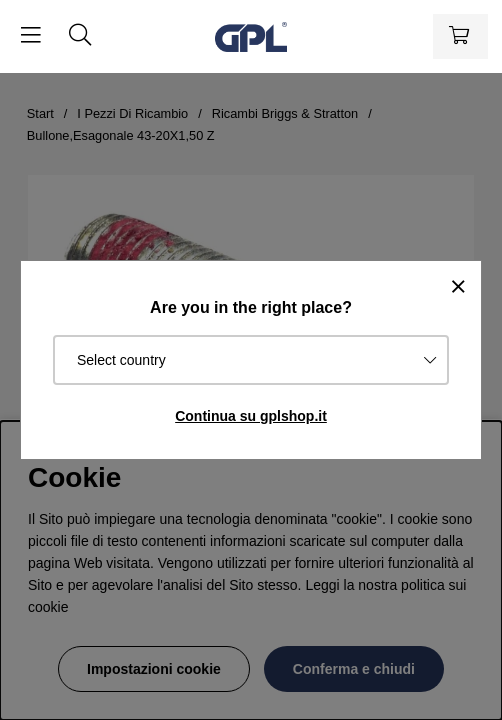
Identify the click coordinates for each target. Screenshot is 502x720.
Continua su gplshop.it (251, 416)
